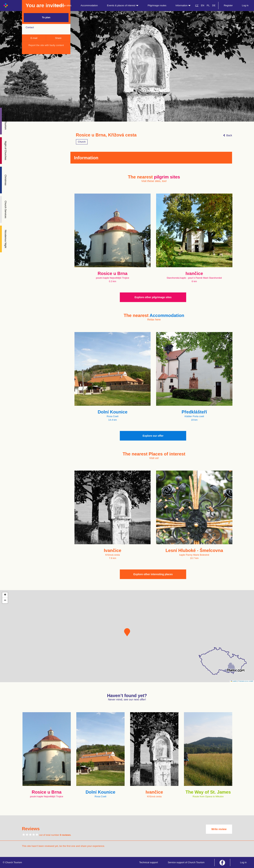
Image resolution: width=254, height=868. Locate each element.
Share (58, 38)
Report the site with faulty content (46, 45)
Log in (245, 5)
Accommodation (89, 5)
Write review (219, 829)
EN (203, 5)
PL (208, 5)
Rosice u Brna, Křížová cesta (106, 135)
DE (214, 5)
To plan (46, 17)
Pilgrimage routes (157, 5)
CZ (197, 5)
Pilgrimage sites (63, 5)
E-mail (34, 38)
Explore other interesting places (153, 574)
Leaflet (234, 681)
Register (228, 5)
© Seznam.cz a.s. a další (245, 681)
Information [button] (183, 5)
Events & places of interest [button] (123, 5)
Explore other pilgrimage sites (153, 297)
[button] (127, 632)
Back (228, 135)
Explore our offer (153, 436)
